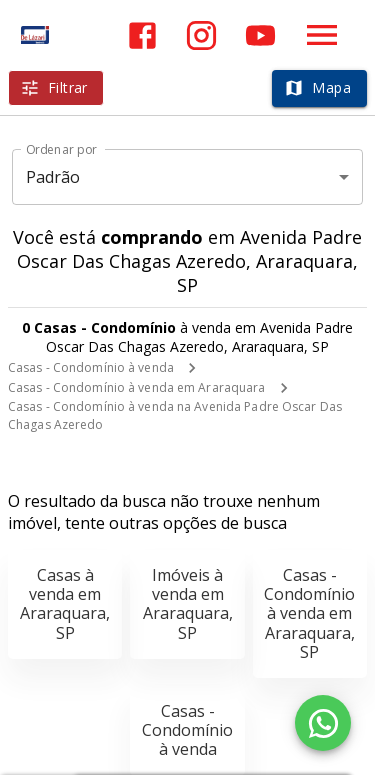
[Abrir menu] (322, 35)
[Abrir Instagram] (201, 35)
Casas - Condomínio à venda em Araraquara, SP (309, 613)
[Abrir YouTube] (260, 35)
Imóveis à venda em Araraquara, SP (188, 604)
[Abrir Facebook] (142, 35)
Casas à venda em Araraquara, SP (65, 604)
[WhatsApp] (323, 723)
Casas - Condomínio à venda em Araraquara (137, 387)
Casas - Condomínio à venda (91, 367)
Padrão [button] (53, 177)
